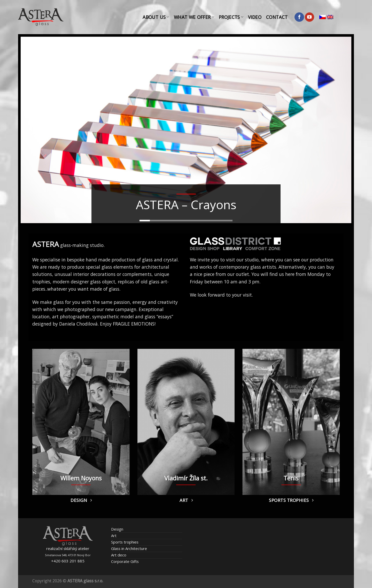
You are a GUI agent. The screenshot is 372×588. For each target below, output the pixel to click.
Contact (277, 17)
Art (114, 536)
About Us (156, 17)
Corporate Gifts (125, 561)
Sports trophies (125, 542)
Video (255, 17)
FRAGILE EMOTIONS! (134, 324)
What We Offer (194, 17)
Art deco (119, 555)
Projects (231, 17)
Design (117, 529)
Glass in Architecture (129, 548)
